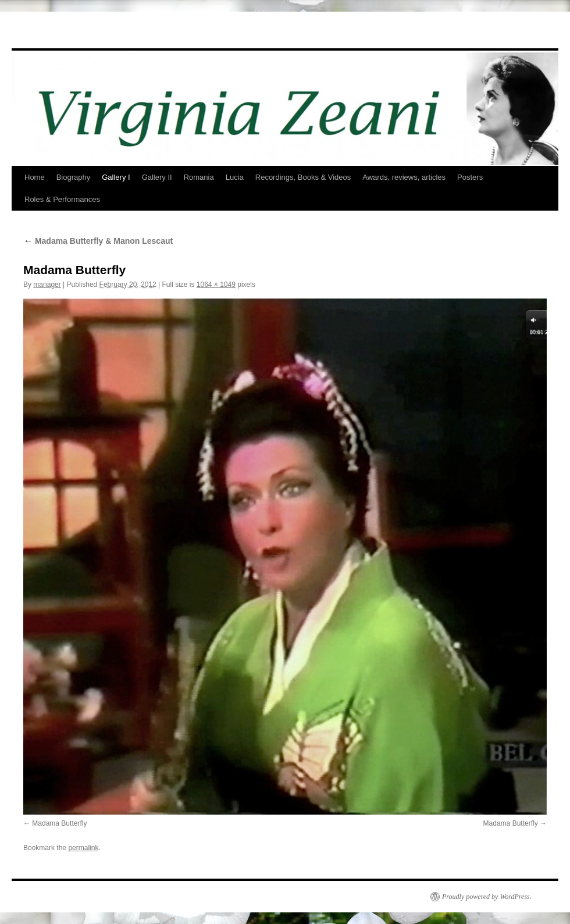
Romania (199, 177)
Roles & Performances (62, 199)
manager (47, 285)
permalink (83, 848)
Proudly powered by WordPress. (487, 897)
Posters (470, 177)
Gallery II (157, 177)
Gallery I (116, 177)
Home (35, 177)
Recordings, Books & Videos (303, 177)
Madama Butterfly (59, 823)
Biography (74, 177)
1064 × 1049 (216, 285)
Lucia (235, 177)
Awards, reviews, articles (404, 177)
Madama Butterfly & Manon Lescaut (98, 241)
